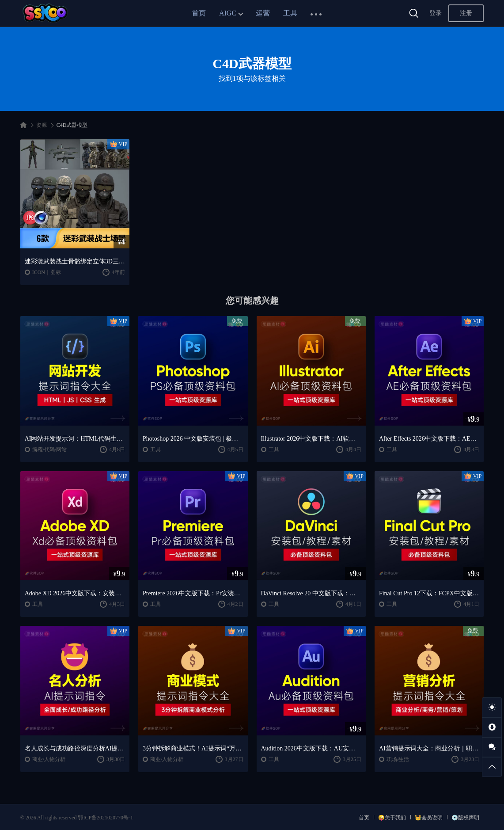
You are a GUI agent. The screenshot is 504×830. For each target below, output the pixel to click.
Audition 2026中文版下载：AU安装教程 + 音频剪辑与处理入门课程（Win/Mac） (311, 748)
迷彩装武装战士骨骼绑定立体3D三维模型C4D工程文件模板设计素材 (75, 261)
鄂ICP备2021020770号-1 (105, 818)
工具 (290, 13)
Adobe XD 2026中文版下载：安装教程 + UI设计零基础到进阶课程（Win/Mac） (75, 593)
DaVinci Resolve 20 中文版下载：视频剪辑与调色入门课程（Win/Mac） (311, 593)
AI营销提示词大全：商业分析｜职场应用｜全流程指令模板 (429, 748)
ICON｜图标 (47, 272)
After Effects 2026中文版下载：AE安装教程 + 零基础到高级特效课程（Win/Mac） (429, 439)
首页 (199, 13)
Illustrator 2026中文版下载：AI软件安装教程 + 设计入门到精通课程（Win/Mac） (311, 439)
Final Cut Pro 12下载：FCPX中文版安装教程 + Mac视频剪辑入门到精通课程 (429, 593)
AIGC (228, 13)
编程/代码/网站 (50, 449)
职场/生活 (398, 759)
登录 (436, 13)
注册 (466, 13)
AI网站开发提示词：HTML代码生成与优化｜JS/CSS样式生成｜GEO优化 (75, 439)
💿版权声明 (465, 818)
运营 (263, 13)
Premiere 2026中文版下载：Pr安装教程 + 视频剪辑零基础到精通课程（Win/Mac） (193, 593)
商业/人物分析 (49, 759)
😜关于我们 (392, 818)
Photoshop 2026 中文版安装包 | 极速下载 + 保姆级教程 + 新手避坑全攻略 (193, 439)
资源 (42, 125)
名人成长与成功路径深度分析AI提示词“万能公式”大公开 (75, 748)
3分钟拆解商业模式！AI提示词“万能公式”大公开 (193, 748)
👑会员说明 (429, 818)
